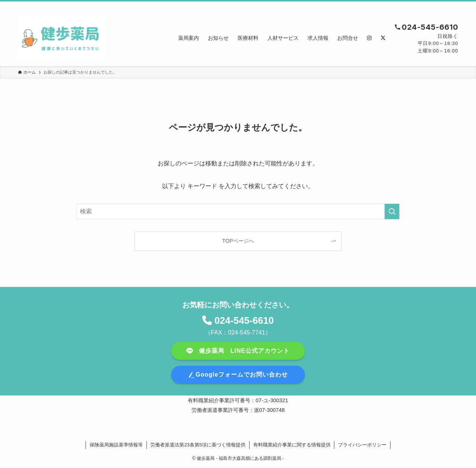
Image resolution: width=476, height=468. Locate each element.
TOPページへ (238, 241)
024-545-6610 (244, 320)
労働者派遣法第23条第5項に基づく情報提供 (198, 445)
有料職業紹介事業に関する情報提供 (292, 445)
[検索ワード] (238, 212)
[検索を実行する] (392, 212)
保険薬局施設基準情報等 (116, 445)
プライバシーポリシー (362, 445)
